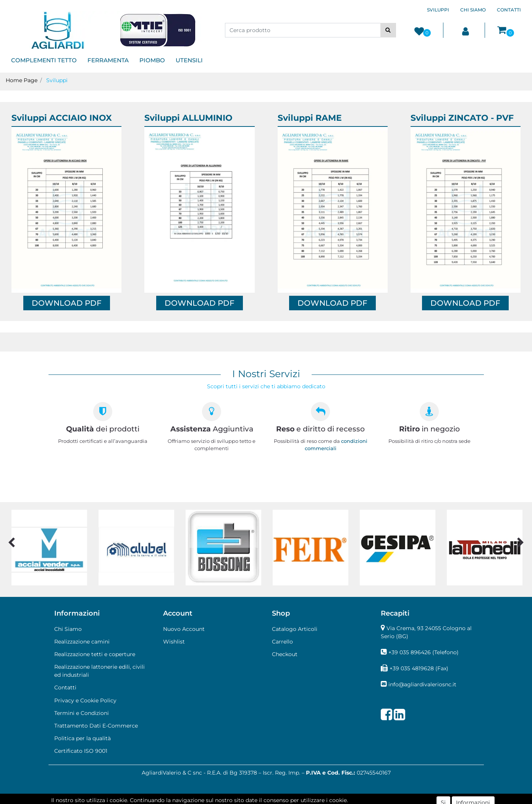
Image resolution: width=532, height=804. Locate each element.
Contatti (65, 687)
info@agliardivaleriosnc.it (422, 684)
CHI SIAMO (473, 10)
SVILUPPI (438, 10)
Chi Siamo (68, 629)
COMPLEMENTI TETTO (44, 60)
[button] (388, 30)
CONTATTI (509, 10)
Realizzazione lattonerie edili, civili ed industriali (99, 671)
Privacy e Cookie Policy (85, 700)
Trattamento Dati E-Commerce (96, 726)
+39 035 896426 (410, 652)
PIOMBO (152, 60)
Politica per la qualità (82, 738)
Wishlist (174, 642)
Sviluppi (57, 80)
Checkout (285, 654)
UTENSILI (189, 60)
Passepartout (299, 800)
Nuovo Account (184, 629)
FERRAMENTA (108, 60)
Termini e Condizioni (82, 713)
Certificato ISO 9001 (81, 751)
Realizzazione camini (82, 642)
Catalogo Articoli (295, 629)
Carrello (282, 642)
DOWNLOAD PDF (67, 303)
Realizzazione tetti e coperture (95, 654)
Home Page (22, 80)
